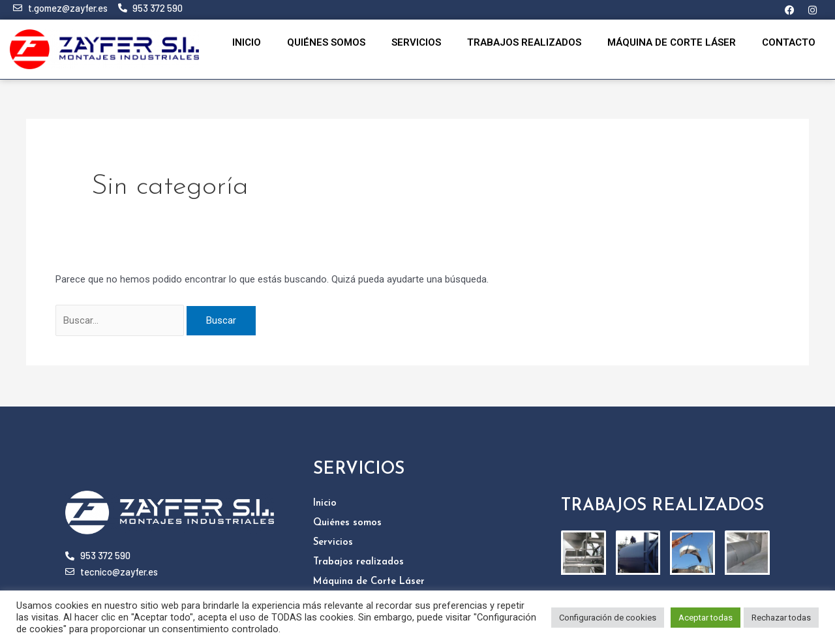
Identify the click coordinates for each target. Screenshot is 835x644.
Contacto (789, 42)
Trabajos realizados (524, 42)
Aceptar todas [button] (706, 618)
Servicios (416, 42)
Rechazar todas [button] (781, 618)
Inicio (247, 42)
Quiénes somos (326, 42)
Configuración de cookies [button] (608, 618)
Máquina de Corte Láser (672, 42)
